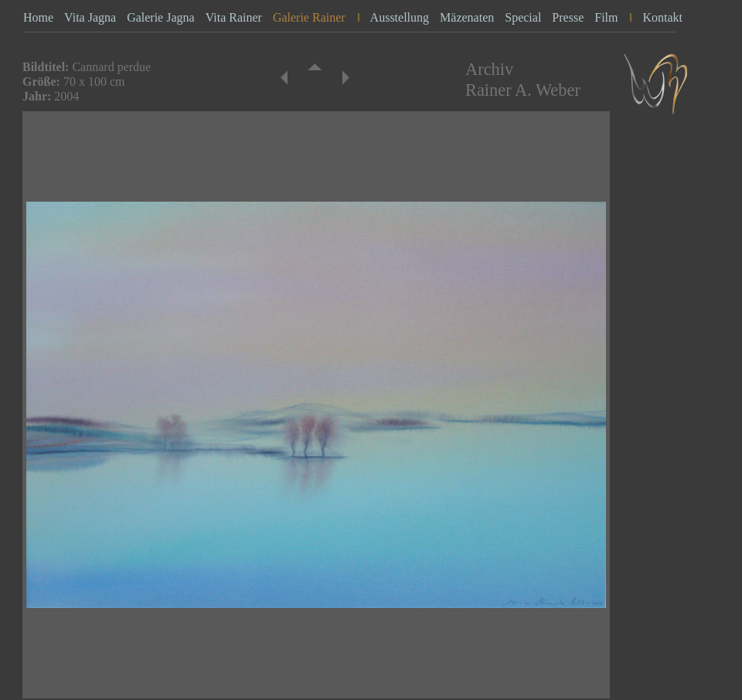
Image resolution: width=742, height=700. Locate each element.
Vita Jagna (90, 17)
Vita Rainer (234, 17)
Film (606, 17)
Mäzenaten (467, 17)
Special (523, 17)
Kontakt (662, 17)
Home (38, 17)
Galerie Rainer (309, 17)
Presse (568, 17)
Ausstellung (400, 17)
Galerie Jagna (161, 17)
